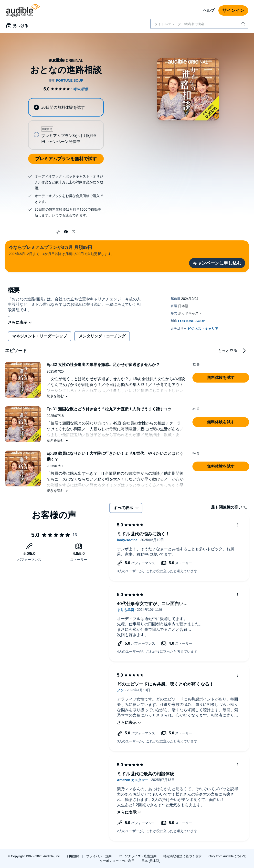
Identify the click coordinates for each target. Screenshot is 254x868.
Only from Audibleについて (228, 856)
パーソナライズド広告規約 (138, 856)
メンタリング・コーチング (102, 336)
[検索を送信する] (244, 24)
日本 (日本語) (151, 861)
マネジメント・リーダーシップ (40, 336)
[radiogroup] (66, 124)
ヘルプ (209, 10)
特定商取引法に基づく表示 (183, 856)
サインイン (233, 10)
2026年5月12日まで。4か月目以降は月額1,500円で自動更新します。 (62, 250)
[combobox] (199, 24)
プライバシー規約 (99, 856)
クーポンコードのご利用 (118, 861)
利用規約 (74, 856)
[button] (58, 232)
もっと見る (228, 350)
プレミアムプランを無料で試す (66, 159)
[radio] (66, 107)
